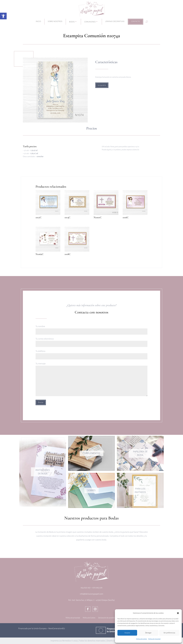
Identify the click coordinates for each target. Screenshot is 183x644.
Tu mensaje (91, 380)
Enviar (41, 402)
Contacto (136, 21)
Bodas (72, 22)
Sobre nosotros (55, 21)
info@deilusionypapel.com (91, 594)
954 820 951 (86, 588)
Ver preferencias (169, 633)
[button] (3, 16)
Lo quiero (102, 85)
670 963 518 (97, 588)
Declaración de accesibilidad (108, 618)
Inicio (38, 21)
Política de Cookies (142, 639)
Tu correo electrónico (91, 341)
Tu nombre (91, 329)
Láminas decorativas (115, 21)
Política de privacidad (154, 639)
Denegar (148, 633)
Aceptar (127, 633)
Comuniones (90, 22)
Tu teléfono (91, 354)
